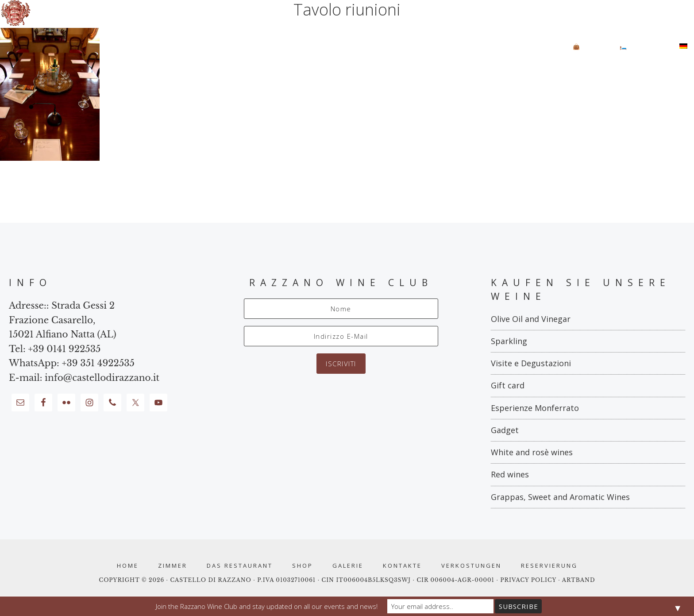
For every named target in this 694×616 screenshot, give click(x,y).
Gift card (508, 385)
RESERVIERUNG (549, 566)
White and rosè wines (532, 452)
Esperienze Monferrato (535, 408)
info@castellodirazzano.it (102, 378)
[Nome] (341, 309)
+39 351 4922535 (98, 363)
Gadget (505, 430)
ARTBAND (579, 580)
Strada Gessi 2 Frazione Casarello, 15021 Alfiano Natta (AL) (63, 320)
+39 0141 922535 (64, 349)
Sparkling (509, 341)
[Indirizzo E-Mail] (341, 336)
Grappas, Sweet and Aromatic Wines (560, 497)
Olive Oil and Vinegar (531, 319)
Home (128, 566)
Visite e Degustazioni (531, 363)
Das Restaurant (240, 566)
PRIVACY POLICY (529, 580)
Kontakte (402, 566)
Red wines (510, 474)
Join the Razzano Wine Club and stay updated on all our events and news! (267, 606)
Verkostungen (471, 566)
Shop (303, 566)
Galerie (348, 566)
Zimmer (173, 566)
